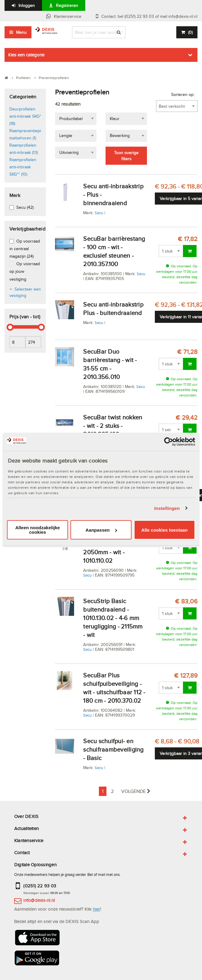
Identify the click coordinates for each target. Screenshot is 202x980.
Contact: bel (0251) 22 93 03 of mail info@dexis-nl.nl (149, 16)
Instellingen (167, 508)
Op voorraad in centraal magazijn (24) (25, 249)
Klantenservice (68, 16)
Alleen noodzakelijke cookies (37, 530)
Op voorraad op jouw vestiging (25, 271)
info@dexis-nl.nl (39, 900)
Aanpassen (101, 530)
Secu (99, 213)
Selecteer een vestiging (25, 292)
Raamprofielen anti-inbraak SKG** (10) (23, 167)
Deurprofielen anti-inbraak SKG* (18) (25, 116)
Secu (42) (25, 207)
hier (96, 909)
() (190, 32)
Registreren (67, 5)
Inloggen (27, 5)
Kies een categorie (26, 55)
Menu (21, 32)
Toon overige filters (126, 156)
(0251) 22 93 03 (40, 886)
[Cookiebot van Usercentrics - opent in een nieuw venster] (169, 442)
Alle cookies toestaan (164, 530)
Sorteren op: (183, 94)
